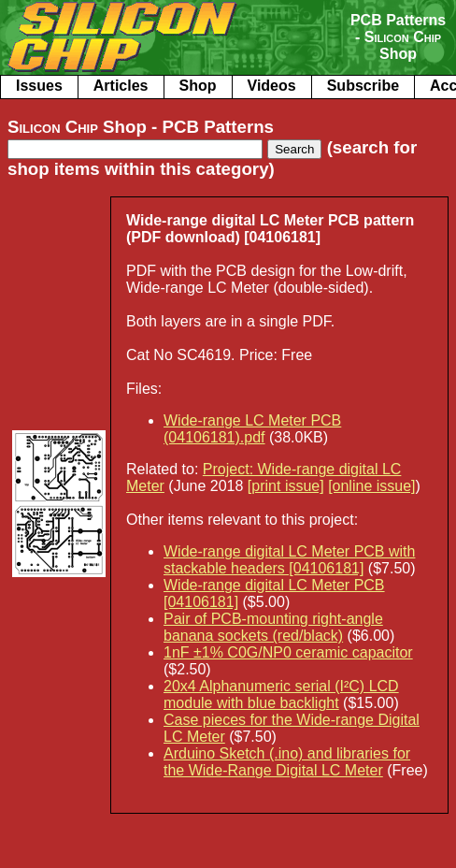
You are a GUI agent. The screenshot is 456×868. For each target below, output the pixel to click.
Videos (272, 86)
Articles (121, 86)
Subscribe (363, 86)
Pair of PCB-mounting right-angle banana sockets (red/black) (273, 627)
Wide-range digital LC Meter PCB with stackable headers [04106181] (289, 560)
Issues (39, 86)
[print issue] (286, 486)
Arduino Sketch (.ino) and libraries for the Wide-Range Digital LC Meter (287, 762)
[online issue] (371, 486)
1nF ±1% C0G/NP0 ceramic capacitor (288, 652)
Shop (198, 86)
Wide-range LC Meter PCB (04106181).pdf (252, 429)
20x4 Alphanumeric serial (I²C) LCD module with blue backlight (281, 694)
